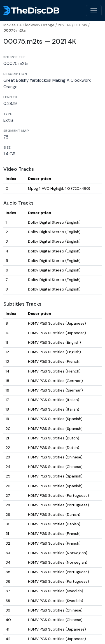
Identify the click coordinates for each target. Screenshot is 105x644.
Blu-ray (81, 25)
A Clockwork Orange (37, 25)
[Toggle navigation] (94, 11)
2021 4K (64, 25)
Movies (10, 25)
